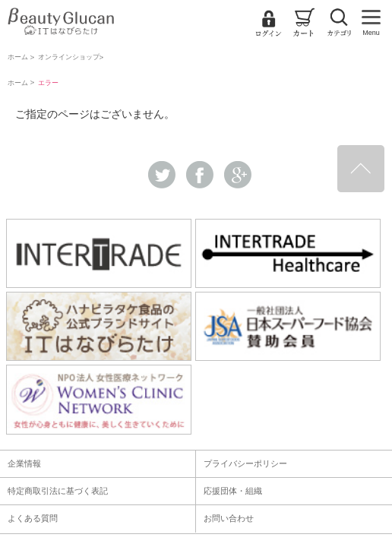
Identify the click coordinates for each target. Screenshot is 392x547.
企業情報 (24, 463)
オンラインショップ (69, 57)
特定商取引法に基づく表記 (58, 491)
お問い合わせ (229, 518)
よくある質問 (33, 518)
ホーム (18, 57)
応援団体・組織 (233, 491)
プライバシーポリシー (245, 463)
